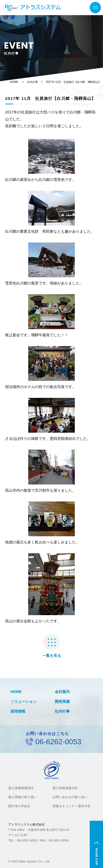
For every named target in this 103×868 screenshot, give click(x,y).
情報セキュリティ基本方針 (72, 806)
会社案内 (62, 692)
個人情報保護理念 (21, 788)
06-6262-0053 (58, 742)
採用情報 (18, 711)
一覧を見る (52, 646)
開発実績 (62, 701)
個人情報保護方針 (65, 788)
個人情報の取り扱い (23, 797)
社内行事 (32, 82)
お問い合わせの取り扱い (70, 797)
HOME (14, 82)
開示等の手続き (19, 806)
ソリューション (23, 701)
